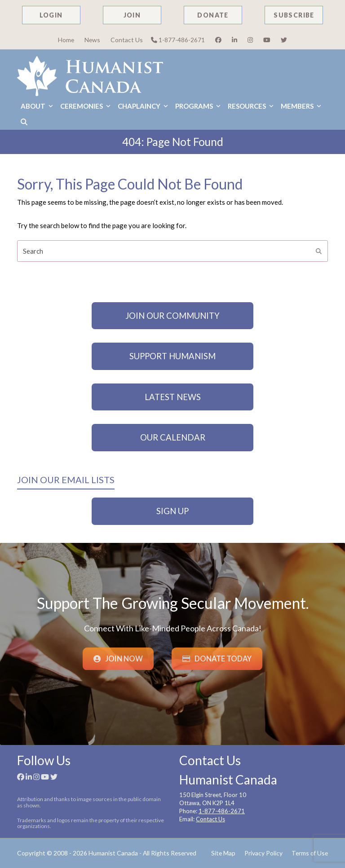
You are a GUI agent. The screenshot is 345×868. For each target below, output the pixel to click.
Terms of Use (310, 853)
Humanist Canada (113, 853)
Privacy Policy (263, 853)
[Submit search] (319, 251)
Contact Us (127, 40)
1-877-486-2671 (178, 40)
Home (66, 40)
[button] (24, 122)
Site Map (223, 853)
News (92, 40)
